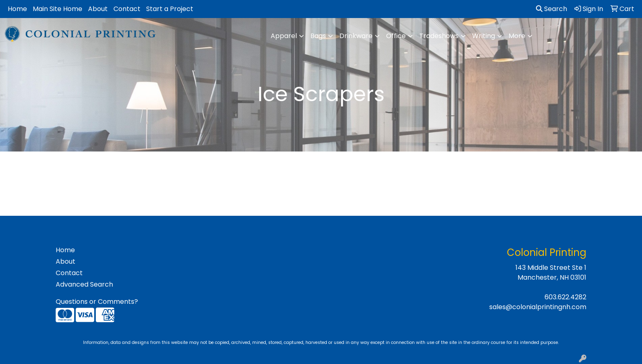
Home (17, 9)
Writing (484, 36)
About (98, 9)
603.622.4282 (565, 297)
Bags (318, 36)
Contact (127, 9)
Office (396, 36)
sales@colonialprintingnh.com (538, 307)
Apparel (284, 36)
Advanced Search (84, 284)
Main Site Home (58, 9)
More (517, 36)
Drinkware (356, 36)
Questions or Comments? (97, 302)
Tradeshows (439, 36)
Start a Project (170, 9)
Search (552, 9)
